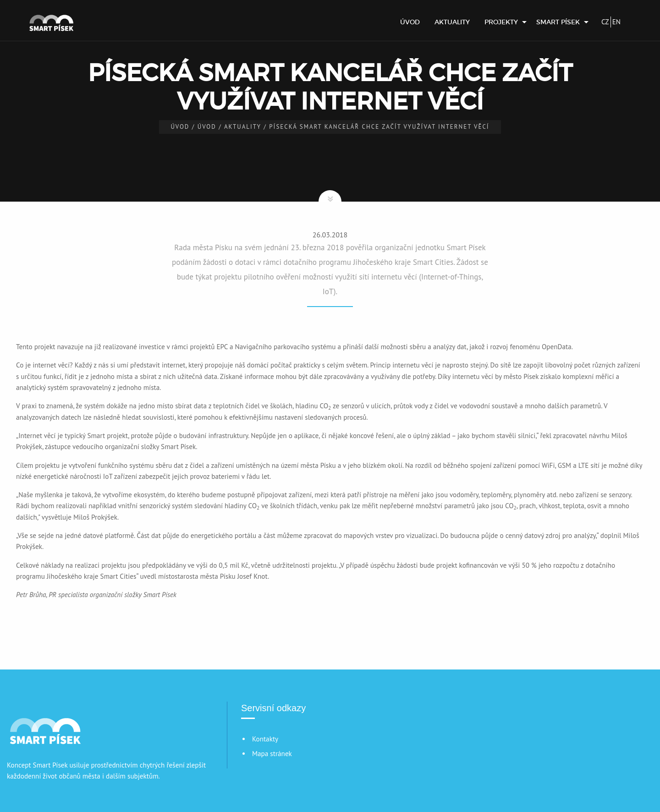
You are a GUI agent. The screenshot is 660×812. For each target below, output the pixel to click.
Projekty (501, 22)
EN (616, 22)
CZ (605, 22)
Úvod (410, 22)
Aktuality (452, 22)
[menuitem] (410, 22)
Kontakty (265, 739)
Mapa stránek (272, 754)
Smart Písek (558, 22)
